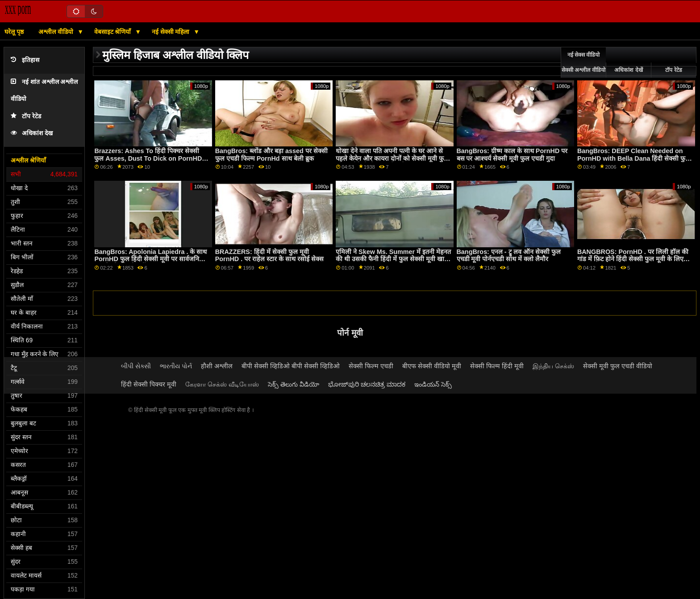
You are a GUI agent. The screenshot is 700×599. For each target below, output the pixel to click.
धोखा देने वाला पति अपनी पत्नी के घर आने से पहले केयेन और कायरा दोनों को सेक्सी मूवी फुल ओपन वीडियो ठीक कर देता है (392, 158)
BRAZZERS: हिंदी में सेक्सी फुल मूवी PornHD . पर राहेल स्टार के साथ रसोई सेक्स (269, 256)
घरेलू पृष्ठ (14, 32)
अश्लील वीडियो (57, 32)
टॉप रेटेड (26, 116)
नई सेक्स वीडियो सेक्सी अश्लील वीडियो (583, 62)
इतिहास (25, 60)
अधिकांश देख (32, 133)
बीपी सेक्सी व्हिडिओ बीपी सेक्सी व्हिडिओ (291, 366)
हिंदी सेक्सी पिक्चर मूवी (149, 384)
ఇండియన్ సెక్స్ (433, 384)
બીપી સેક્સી (136, 366)
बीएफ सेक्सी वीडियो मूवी (432, 366)
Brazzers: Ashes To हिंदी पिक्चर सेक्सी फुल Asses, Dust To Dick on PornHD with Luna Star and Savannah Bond (148, 158)
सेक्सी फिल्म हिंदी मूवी (497, 366)
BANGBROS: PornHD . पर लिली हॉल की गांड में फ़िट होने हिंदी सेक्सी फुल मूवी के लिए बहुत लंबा (633, 259)
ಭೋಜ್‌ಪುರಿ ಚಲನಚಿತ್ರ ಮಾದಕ (367, 384)
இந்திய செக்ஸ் (553, 366)
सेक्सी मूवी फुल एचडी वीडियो (618, 366)
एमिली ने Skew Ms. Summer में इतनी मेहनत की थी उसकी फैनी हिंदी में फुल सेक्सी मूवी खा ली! (393, 259)
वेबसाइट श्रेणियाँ (114, 32)
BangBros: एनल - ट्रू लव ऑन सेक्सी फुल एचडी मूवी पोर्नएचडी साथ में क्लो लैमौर (509, 256)
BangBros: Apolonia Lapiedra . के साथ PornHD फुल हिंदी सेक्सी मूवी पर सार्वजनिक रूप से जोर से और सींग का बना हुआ (150, 259)
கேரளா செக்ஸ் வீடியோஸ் (222, 384)
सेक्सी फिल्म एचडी (371, 366)
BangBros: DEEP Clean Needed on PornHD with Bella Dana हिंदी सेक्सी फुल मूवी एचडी (634, 158)
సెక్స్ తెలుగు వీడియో (294, 384)
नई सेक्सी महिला (172, 32)
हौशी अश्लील (217, 366)
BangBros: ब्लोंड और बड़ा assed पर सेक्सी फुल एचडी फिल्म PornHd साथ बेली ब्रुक (271, 155)
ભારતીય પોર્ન (176, 366)
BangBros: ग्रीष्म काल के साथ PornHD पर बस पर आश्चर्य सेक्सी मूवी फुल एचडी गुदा (512, 155)
